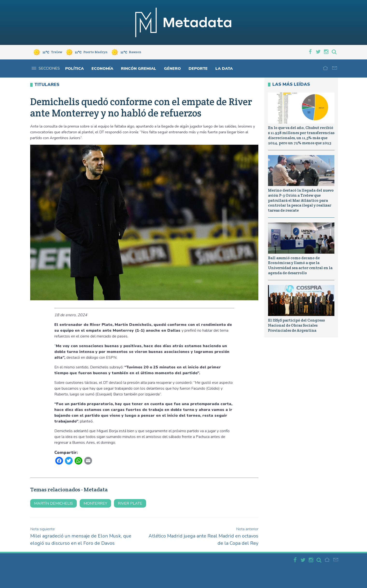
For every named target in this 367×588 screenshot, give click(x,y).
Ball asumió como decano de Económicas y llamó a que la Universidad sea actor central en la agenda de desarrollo (300, 265)
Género (172, 69)
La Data (224, 69)
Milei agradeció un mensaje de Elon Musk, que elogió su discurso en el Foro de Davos (81, 536)
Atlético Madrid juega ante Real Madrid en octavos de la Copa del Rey (203, 536)
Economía (102, 69)
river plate (130, 503)
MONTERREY (95, 503)
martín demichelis (53, 503)
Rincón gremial (139, 69)
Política (74, 69)
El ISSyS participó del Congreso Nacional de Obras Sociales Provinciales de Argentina (296, 325)
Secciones (46, 68)
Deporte (198, 69)
